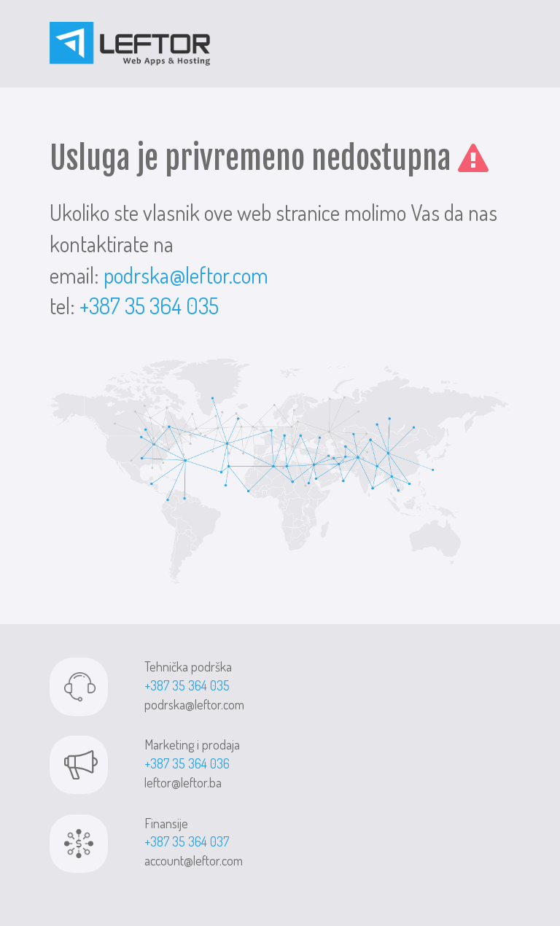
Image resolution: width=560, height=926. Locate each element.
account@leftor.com (194, 860)
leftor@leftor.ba (183, 782)
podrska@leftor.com (186, 275)
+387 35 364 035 (149, 306)
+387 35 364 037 (187, 841)
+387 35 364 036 (187, 763)
